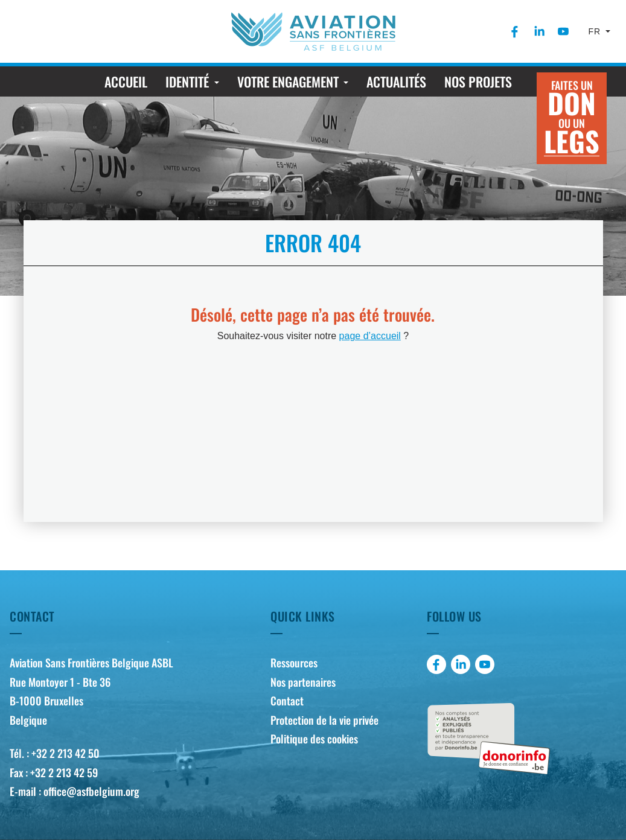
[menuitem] (515, 31)
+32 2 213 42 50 (65, 753)
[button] (192, 81)
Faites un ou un (572, 119)
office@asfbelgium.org (91, 791)
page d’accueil (370, 336)
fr (596, 31)
